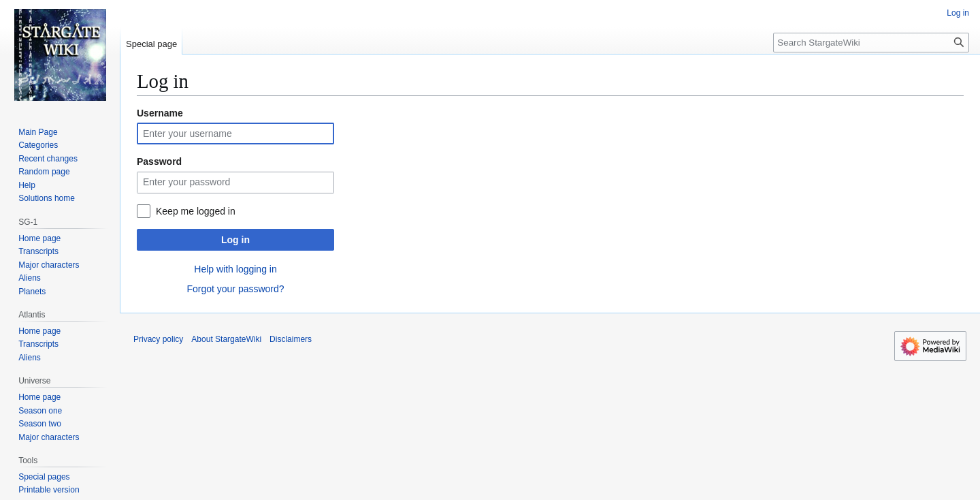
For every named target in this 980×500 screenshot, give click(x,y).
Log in (235, 240)
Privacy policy (158, 339)
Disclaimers (291, 339)
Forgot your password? (235, 289)
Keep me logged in (196, 211)
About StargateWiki (226, 339)
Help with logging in (235, 269)
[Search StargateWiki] (871, 43)
